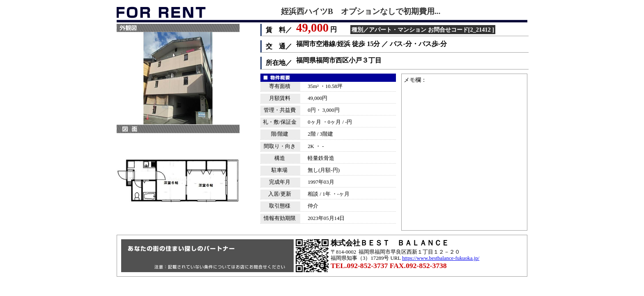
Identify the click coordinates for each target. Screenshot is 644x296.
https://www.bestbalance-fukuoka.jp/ (441, 258)
